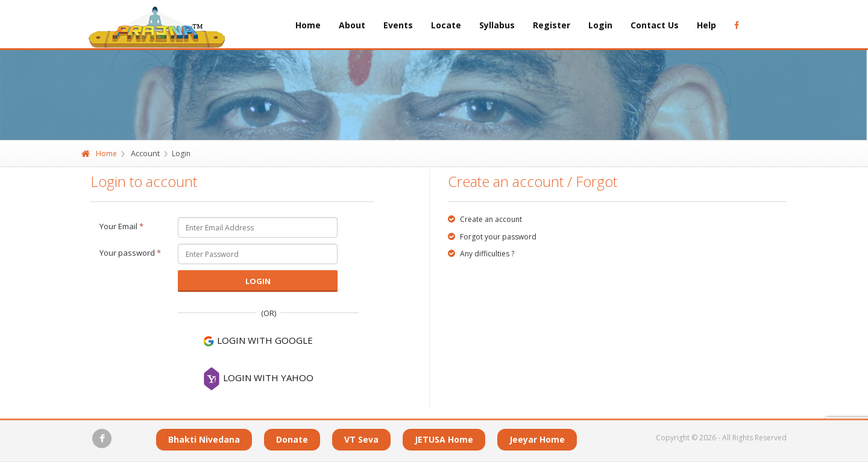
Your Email (121, 226)
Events (398, 25)
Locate (446, 25)
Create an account (485, 219)
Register (552, 25)
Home (308, 25)
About (352, 25)
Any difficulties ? (481, 254)
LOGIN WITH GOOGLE (258, 341)
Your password (130, 253)
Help (706, 25)
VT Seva (361, 439)
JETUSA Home (444, 439)
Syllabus (497, 25)
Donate (292, 439)
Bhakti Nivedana (204, 439)
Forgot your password (492, 237)
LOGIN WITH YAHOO (258, 379)
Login (600, 25)
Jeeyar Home (537, 439)
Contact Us (655, 25)
